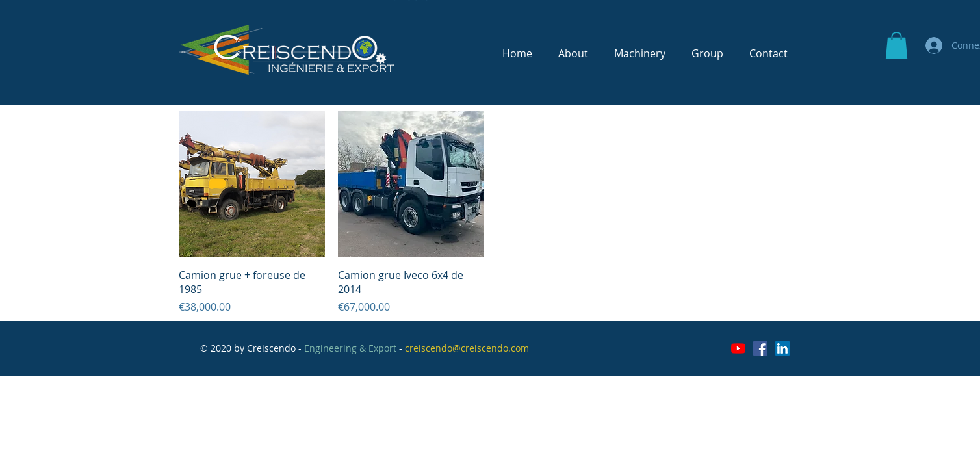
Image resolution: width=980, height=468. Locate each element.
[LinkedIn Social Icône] (782, 348)
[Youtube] (738, 348)
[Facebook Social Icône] (760, 348)
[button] (896, 45)
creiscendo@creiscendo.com (467, 348)
